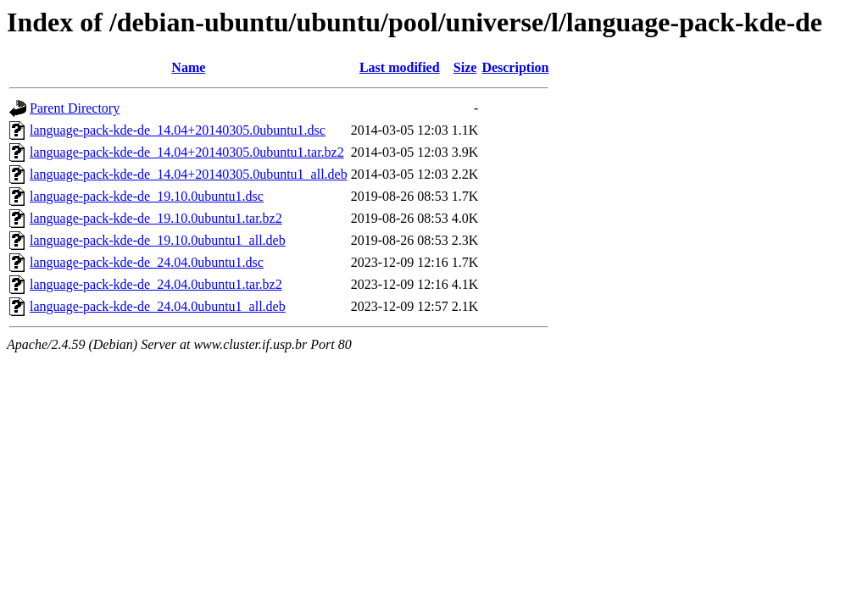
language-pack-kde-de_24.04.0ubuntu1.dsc (147, 262)
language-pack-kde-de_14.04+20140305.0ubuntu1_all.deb (189, 174)
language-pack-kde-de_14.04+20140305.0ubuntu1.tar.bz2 (187, 152)
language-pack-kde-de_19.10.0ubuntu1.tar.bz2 (156, 218)
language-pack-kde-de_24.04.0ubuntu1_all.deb (158, 306)
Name (188, 67)
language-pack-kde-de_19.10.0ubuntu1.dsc (147, 196)
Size (465, 67)
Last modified (400, 67)
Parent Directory (75, 108)
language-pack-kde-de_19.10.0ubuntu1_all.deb (158, 240)
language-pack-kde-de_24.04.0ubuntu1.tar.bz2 (156, 284)
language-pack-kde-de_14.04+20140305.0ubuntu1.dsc (178, 130)
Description (515, 67)
